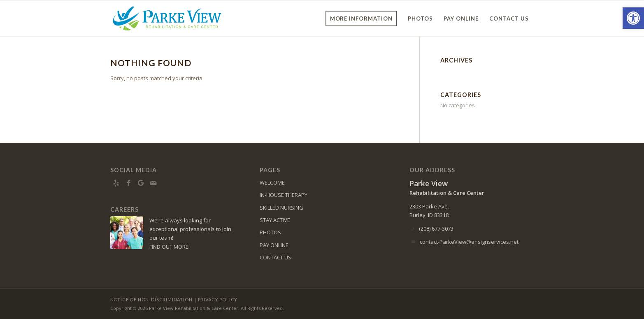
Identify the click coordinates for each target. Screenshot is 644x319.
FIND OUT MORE (169, 247)
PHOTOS (270, 232)
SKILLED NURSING (281, 208)
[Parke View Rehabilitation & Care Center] (167, 18)
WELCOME (272, 183)
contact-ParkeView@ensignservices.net (469, 242)
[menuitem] (362, 18)
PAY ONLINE (274, 245)
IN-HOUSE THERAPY (284, 195)
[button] (633, 18)
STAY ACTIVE (275, 220)
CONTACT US (276, 257)
